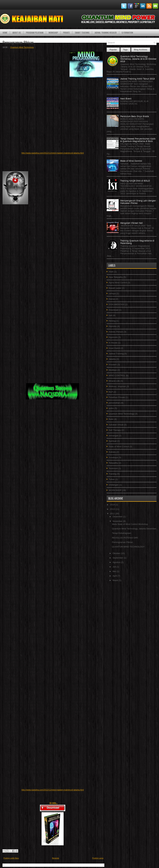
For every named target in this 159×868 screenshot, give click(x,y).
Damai (112, 299)
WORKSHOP (53, 33)
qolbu (111, 408)
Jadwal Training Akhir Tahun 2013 (137, 79)
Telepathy (113, 463)
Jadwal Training (116, 354)
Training (112, 474)
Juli (115, 567)
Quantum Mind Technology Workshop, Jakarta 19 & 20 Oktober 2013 (138, 59)
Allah (111, 272)
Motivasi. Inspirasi (117, 386)
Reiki (111, 419)
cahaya (112, 294)
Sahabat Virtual (116, 425)
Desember (118, 517)
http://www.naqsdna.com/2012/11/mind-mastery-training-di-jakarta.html (53, 153)
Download (113, 310)
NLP (111, 392)
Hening (112, 321)
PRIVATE (66, 33)
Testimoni (113, 468)
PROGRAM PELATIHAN (35, 33)
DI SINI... (54, 803)
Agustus (117, 562)
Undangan (114, 485)
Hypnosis (113, 337)
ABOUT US (17, 33)
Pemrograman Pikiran (18, 42)
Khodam (113, 365)
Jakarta (112, 359)
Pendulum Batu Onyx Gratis (135, 116)
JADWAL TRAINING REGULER (106, 33)
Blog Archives (141, 50)
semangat (113, 436)
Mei (115, 571)
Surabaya (113, 457)
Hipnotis (113, 326)
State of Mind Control (131, 161)
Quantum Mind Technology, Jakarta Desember (134, 529)
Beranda (56, 858)
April (115, 576)
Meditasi (113, 370)
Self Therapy (115, 430)
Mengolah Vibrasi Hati (132, 223)
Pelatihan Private (117, 397)
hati (110, 315)
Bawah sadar (115, 288)
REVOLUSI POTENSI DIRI (125, 538)
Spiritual (113, 441)
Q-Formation (127, 33)
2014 (113, 505)
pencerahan (114, 403)
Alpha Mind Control (118, 283)
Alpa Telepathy (116, 277)
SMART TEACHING (82, 33)
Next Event (126, 98)
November (118, 521)
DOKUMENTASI (116, 304)
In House (113, 343)
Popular (113, 50)
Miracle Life (114, 381)
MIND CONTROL (117, 375)
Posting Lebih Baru (11, 858)
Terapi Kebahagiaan (122, 533)
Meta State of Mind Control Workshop (130, 524)
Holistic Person (116, 332)
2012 (113, 514)
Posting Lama (98, 858)
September (118, 558)
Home (5, 33)
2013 (113, 509)
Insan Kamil (114, 348)
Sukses (112, 452)
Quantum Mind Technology (22, 47)
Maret (116, 580)
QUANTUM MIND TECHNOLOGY (128, 547)
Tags (125, 50)
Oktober (117, 553)
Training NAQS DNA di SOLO (135, 181)
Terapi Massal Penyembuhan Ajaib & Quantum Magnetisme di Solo (138, 140)
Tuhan (112, 479)
